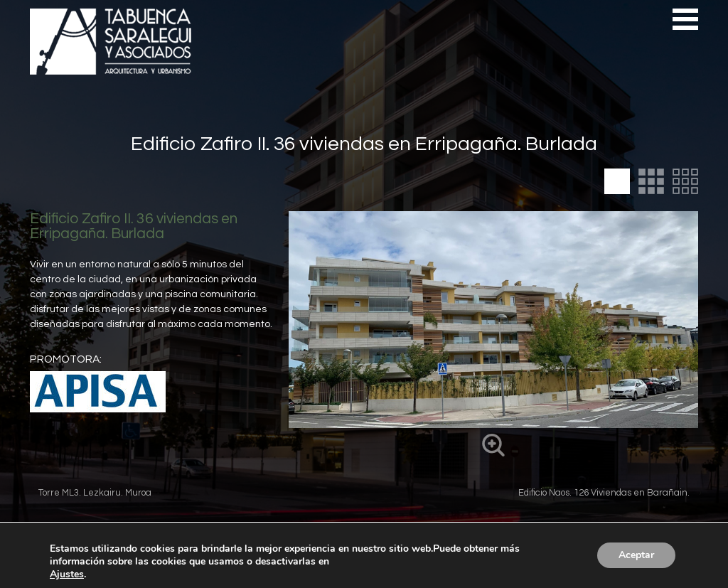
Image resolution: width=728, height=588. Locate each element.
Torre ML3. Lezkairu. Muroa (95, 493)
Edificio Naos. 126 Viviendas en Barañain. (604, 493)
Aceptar (636, 555)
